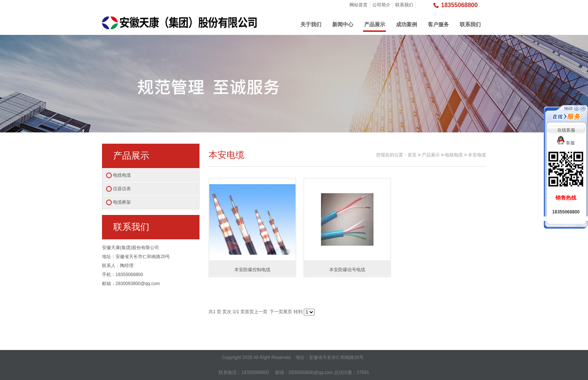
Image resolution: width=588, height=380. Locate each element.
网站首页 (358, 5)
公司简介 (381, 5)
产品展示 (375, 24)
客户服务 (438, 24)
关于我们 (311, 24)
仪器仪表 (122, 189)
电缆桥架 (122, 202)
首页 (412, 155)
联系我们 (404, 5)
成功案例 (406, 24)
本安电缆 (477, 155)
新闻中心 (343, 24)
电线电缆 (122, 175)
